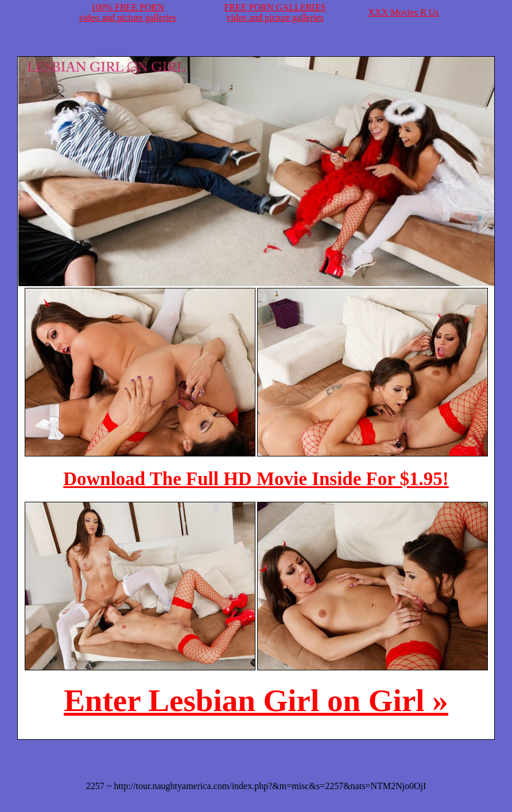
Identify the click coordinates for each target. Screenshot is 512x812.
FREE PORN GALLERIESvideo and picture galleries (275, 12)
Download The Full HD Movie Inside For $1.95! (256, 479)
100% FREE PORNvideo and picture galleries (128, 12)
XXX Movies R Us (403, 12)
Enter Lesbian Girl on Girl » (256, 700)
